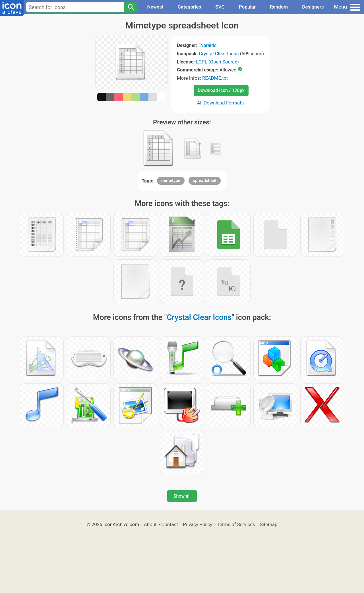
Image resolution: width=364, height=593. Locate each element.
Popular (247, 7)
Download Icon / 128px (221, 90)
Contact (170, 524)
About (150, 524)
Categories (190, 7)
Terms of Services (236, 524)
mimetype (171, 180)
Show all (182, 496)
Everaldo (208, 45)
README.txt (215, 78)
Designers (313, 7)
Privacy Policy (197, 524)
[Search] (131, 7)
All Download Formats (221, 103)
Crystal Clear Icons (219, 54)
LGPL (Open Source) (217, 62)
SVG (220, 7)
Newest (155, 7)
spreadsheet (205, 180)
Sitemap (269, 524)
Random (279, 7)
